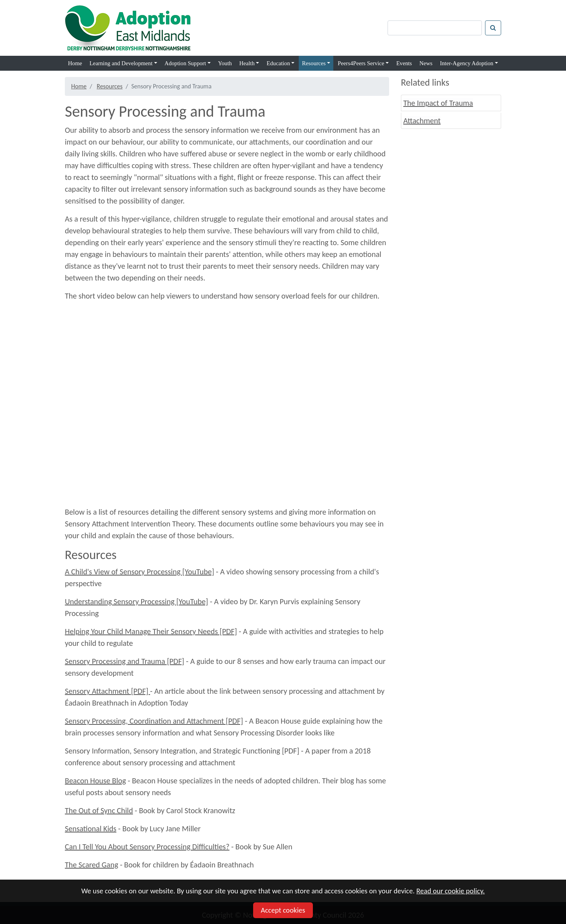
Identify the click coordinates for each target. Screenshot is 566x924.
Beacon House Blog (96, 781)
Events (404, 63)
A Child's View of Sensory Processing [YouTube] (140, 572)
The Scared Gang (92, 865)
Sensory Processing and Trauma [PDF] (125, 661)
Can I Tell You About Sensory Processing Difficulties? (147, 847)
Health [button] (247, 63)
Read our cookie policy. (450, 891)
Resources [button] (314, 63)
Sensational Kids (91, 829)
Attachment (422, 121)
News (426, 63)
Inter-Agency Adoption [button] (467, 63)
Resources (110, 86)
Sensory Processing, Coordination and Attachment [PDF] (154, 721)
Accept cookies (283, 910)
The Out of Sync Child (99, 810)
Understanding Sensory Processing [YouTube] (136, 601)
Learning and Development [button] (121, 63)
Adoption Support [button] (185, 63)
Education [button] (278, 63)
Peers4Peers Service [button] (361, 63)
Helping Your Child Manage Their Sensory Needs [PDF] (151, 631)
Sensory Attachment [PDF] (108, 691)
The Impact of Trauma (438, 103)
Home (75, 63)
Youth (225, 63)
